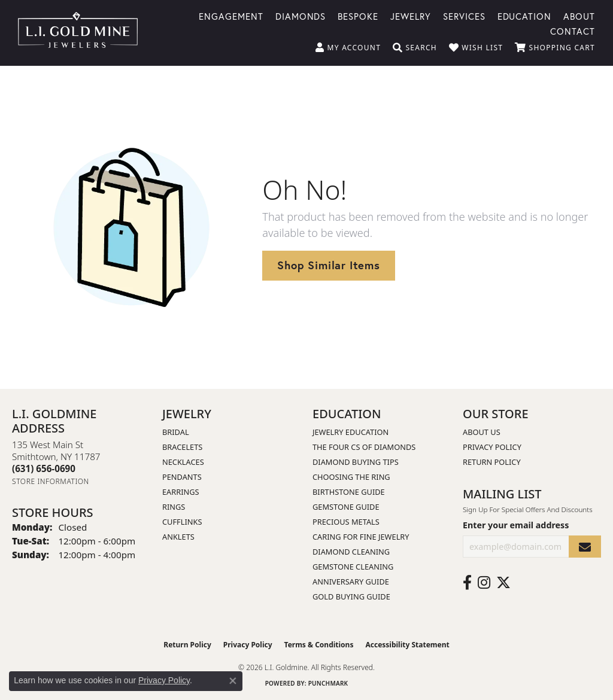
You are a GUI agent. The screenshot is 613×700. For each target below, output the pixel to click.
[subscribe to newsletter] (585, 547)
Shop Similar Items (328, 265)
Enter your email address (516, 525)
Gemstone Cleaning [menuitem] (353, 567)
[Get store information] (51, 481)
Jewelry (411, 16)
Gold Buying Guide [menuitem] (351, 596)
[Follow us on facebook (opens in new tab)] (467, 583)
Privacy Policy (492, 447)
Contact (573, 31)
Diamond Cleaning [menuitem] (351, 552)
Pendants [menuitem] (182, 477)
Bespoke (358, 16)
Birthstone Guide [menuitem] (349, 492)
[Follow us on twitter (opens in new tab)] (503, 583)
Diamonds (301, 16)
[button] (348, 48)
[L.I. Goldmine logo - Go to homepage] (78, 33)
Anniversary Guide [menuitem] (351, 582)
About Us (482, 432)
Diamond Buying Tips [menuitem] (356, 462)
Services (464, 16)
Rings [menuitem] (174, 507)
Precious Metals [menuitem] (346, 522)
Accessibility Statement (407, 645)
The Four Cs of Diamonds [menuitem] (364, 447)
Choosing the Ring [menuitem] (351, 477)
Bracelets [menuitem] (182, 447)
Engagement (231, 16)
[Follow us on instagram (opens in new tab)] (484, 583)
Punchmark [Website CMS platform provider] (328, 683)
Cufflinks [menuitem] (182, 522)
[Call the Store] (44, 468)
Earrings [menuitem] (181, 492)
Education (525, 16)
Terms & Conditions (319, 645)
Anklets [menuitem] (178, 537)
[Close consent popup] (233, 681)
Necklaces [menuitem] (183, 462)
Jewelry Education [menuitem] (350, 432)
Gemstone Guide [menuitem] (346, 507)
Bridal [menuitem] (176, 432)
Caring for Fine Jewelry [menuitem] (361, 537)
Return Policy (492, 462)
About (579, 16)
